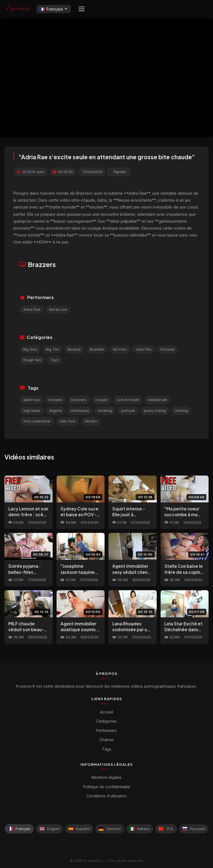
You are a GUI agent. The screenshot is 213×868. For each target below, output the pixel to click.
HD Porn (120, 349)
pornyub (128, 411)
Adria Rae (32, 310)
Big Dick (30, 349)
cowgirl (101, 400)
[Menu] (82, 9)
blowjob (55, 400)
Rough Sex (32, 360)
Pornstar (168, 349)
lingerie (56, 411)
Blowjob (74, 349)
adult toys (32, 400)
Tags (107, 749)
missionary (80, 411)
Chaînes (107, 740)
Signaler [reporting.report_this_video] (120, 172)
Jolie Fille (144, 349)
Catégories (106, 721)
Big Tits (52, 349)
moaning (105, 411)
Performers (106, 730)
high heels (32, 411)
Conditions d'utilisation (107, 796)
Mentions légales (106, 777)
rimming (181, 411)
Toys (54, 360)
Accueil (106, 712)
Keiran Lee (58, 310)
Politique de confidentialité (107, 787)
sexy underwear (37, 421)
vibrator (91, 421)
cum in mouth (128, 400)
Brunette (97, 349)
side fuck (68, 421)
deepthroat (157, 400)
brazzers (79, 400)
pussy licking (155, 411)
